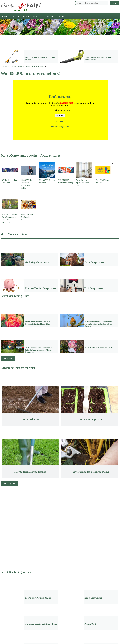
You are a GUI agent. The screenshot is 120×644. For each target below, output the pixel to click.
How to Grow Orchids (93, 598)
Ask (114, 3)
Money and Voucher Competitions (27, 67)
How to (37, 16)
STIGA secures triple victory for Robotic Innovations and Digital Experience (38, 350)
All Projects (9, 483)
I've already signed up (60, 127)
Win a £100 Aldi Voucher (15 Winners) (27, 217)
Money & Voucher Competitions (40, 288)
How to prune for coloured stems (90, 472)
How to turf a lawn (30, 419)
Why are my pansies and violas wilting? (41, 624)
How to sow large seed (90, 419)
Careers (50, 16)
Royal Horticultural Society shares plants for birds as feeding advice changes (98, 324)
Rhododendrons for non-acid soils (99, 348)
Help (26, 16)
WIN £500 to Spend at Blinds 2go (83, 183)
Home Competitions (94, 262)
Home (5, 16)
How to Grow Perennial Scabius (38, 598)
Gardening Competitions (37, 262)
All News (8, 358)
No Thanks (60, 121)
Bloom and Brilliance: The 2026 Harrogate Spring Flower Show (38, 323)
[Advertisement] (60, 507)
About (62, 16)
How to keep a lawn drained (30, 472)
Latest (15, 16)
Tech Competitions (94, 288)
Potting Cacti (90, 624)
